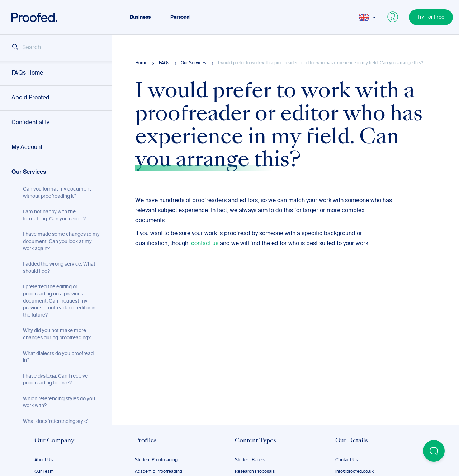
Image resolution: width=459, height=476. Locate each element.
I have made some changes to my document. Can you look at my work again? (61, 241)
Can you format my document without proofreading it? (57, 193)
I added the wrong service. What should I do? (59, 268)
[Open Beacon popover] (434, 451)
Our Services (29, 172)
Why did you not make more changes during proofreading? (57, 334)
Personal (181, 17)
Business (140, 17)
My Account (27, 148)
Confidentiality (30, 123)
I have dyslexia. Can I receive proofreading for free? (55, 380)
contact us (205, 244)
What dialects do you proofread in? (58, 357)
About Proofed (30, 98)
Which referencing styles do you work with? (59, 402)
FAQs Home (27, 73)
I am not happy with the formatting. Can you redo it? (54, 215)
